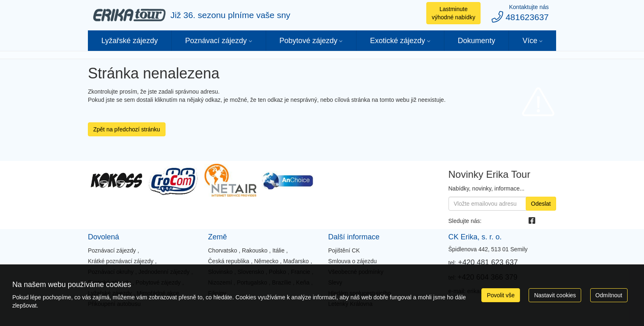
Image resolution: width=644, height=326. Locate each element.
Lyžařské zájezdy (130, 41)
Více (530, 41)
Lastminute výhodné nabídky (453, 13)
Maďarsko (296, 261)
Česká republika (228, 261)
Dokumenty (477, 41)
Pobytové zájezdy (308, 41)
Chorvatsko (222, 250)
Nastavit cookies (555, 295)
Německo (266, 261)
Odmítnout (609, 295)
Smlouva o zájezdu (352, 261)
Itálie (278, 250)
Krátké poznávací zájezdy (121, 261)
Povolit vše (501, 295)
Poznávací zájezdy (216, 41)
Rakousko (255, 250)
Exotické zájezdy (398, 41)
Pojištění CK (344, 250)
